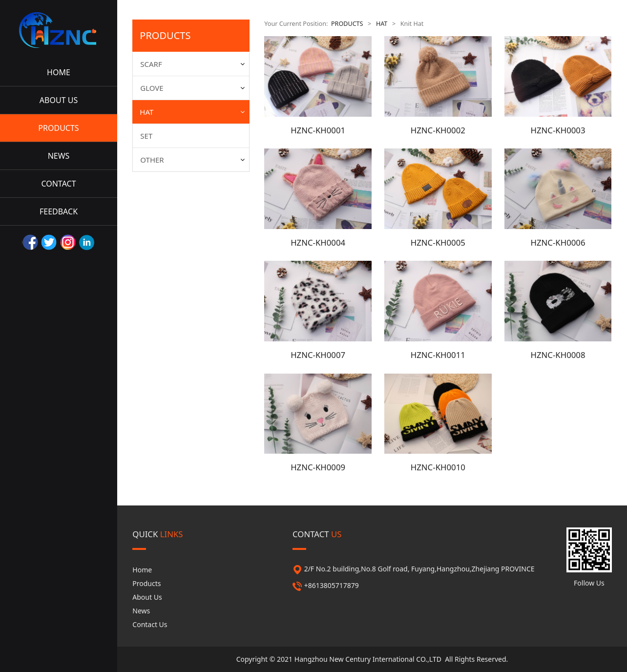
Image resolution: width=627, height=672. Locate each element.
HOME (59, 72)
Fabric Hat (163, 186)
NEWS (59, 156)
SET (146, 210)
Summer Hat (167, 169)
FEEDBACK (59, 211)
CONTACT (58, 184)
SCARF (151, 64)
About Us (147, 597)
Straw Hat (163, 152)
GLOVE (152, 88)
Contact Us (150, 624)
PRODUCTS (58, 128)
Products (146, 583)
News (141, 611)
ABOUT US (59, 100)
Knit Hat (160, 135)
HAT (146, 112)
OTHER (152, 233)
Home (142, 570)
